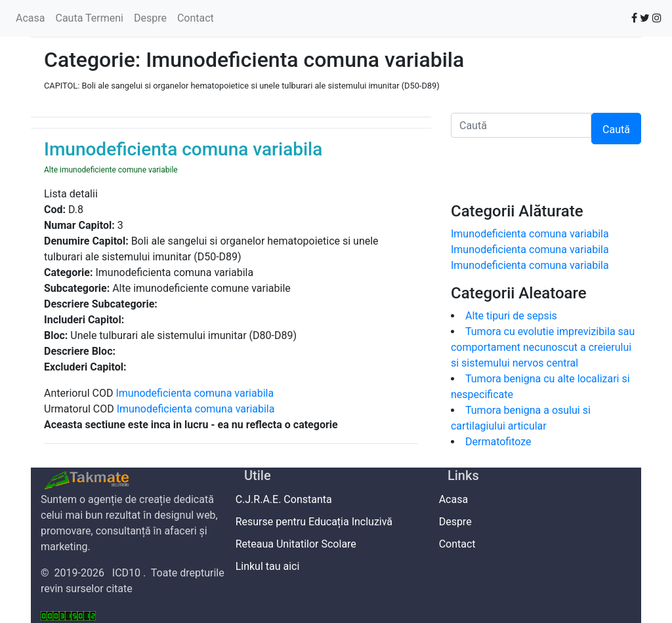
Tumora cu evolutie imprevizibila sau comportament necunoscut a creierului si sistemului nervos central (543, 347)
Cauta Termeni (89, 18)
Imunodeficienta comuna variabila (195, 393)
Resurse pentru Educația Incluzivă (318, 522)
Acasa (30, 18)
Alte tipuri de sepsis (511, 316)
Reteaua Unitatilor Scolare (300, 544)
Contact (196, 18)
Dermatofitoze (498, 442)
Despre (150, 18)
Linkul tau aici (272, 566)
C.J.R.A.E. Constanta (288, 499)
